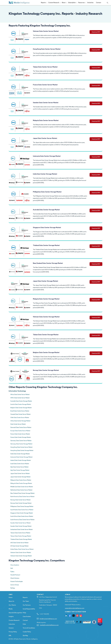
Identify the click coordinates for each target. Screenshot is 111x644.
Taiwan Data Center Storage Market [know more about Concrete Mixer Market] (21, 536)
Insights (11, 616)
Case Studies (27, 616)
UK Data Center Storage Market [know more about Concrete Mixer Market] (19, 546)
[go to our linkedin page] (66, 616)
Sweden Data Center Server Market (46, 103)
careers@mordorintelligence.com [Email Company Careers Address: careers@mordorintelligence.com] (75, 608)
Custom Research (54, 3)
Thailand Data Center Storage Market (46, 245)
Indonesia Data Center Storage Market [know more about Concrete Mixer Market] (21, 457)
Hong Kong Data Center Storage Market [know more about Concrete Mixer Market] (22, 450)
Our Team (26, 601)
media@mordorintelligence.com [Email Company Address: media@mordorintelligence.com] (49, 625)
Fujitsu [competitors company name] (12, 572)
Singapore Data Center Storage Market (47, 227)
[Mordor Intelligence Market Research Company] (19, 3)
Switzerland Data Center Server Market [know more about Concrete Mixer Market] (22, 529)
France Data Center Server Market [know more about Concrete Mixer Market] (20, 434)
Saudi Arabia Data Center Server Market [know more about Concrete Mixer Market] (22, 510)
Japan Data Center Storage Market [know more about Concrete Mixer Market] (20, 477)
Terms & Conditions (29, 628)
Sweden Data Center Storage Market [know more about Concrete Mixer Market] (21, 526)
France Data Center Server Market (45, 85)
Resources (81, 3)
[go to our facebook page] (70, 616)
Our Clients (12, 605)
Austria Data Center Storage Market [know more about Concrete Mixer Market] (21, 404)
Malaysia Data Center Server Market (46, 120)
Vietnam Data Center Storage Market (46, 317)
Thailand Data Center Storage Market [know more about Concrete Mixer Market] (21, 539)
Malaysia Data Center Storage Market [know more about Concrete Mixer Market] (21, 483)
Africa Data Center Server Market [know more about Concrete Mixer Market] (20, 394)
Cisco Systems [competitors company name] (15, 565)
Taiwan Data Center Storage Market (46, 335)
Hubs (24, 624)
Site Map (25, 636)
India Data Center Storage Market (45, 174)
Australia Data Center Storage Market (46, 210)
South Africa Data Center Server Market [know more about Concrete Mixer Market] (22, 516)
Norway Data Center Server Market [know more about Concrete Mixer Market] (20, 500)
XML (10, 636)
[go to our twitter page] (74, 616)
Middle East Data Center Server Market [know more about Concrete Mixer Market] (22, 487)
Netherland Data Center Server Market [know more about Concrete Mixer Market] (21, 490)
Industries (90, 3)
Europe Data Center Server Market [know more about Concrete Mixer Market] (20, 431)
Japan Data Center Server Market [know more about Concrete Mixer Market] (20, 473)
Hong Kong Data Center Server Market (47, 49)
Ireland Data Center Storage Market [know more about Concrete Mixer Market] (21, 460)
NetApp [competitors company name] (13, 588)
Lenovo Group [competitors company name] (15, 585)
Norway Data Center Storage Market (46, 370)
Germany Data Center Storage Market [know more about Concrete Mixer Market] (21, 444)
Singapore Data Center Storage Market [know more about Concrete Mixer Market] (22, 513)
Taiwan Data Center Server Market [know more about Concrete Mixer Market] (20, 533)
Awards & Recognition (15, 613)
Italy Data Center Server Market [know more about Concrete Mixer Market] (19, 467)
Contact (99, 3)
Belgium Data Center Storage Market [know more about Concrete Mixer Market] (21, 408)
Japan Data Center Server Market (45, 138)
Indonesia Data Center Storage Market (47, 156)
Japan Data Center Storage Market (45, 281)
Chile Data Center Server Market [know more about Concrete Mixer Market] (20, 417)
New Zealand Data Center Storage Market (48, 263)
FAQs (24, 613)
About (64, 3)
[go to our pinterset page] (77, 616)
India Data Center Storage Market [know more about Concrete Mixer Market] (20, 454)
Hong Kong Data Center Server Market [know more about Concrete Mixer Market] (21, 447)
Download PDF (96, 32)
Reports (43, 3)
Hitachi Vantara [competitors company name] (15, 578)
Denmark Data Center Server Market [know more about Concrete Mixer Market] (21, 427)
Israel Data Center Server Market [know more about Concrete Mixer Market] (20, 464)
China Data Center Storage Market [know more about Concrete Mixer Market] (20, 421)
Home (11, 597)
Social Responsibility (29, 609)
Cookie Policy (27, 632)
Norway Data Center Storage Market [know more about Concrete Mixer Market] (21, 503)
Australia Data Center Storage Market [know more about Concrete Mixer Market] (21, 401)
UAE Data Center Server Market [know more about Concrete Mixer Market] (19, 543)
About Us (11, 601)
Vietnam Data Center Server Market (46, 31)
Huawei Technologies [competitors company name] (17, 581)
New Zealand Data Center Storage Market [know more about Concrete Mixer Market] (22, 493)
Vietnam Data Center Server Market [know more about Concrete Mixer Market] (21, 552)
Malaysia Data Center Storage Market (46, 299)
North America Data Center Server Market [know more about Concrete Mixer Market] (22, 496)
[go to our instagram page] (81, 616)
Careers (11, 628)
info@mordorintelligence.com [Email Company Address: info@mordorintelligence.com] (48, 619)
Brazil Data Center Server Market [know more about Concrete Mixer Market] (20, 411)
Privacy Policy (13, 632)
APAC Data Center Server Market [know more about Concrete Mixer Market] (20, 398)
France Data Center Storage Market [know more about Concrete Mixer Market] (21, 437)
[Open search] (107, 2)
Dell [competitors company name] (12, 568)
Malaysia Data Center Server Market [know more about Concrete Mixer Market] (21, 480)
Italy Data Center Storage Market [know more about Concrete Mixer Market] (20, 470)
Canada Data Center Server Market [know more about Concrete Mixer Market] (20, 414)
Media (11, 609)
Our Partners (27, 605)
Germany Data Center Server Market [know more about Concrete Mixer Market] (21, 441)
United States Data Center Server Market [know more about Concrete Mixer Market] (22, 549)
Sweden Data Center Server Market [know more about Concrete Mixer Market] (20, 523)
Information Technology (17, 391)
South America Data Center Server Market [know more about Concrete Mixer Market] (22, 520)
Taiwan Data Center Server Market (45, 67)
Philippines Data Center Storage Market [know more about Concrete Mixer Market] (22, 506)
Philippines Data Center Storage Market (47, 192)
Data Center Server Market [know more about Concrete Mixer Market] (18, 424)
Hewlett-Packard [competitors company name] (15, 575)
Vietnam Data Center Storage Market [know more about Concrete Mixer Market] (21, 556)
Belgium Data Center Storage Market (46, 352)
